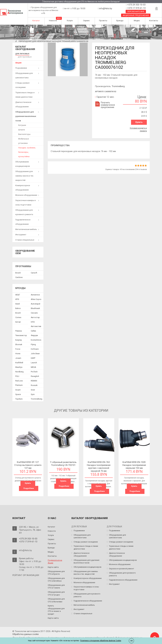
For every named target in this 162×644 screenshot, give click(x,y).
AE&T (18, 291)
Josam (18, 354)
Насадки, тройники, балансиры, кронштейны (27, 148)
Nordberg (19, 368)
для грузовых (36, 53)
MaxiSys (19, 363)
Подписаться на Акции (55, 558)
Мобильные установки (24, 137)
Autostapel (35, 300)
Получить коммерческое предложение (105, 105)
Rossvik (34, 382)
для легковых (22, 53)
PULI (17, 373)
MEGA (33, 363)
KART (33, 354)
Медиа (137, 21)
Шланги (22, 126)
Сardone (19, 274)
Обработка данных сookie (26, 630)
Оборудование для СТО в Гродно (56, 589)
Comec (18, 314)
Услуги (70, 21)
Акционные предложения (136, 15)
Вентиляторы (24, 130)
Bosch (18, 269)
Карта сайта (53, 563)
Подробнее (29, 485)
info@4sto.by (106, 8)
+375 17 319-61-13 (136, 8)
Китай (18, 318)
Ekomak (19, 341)
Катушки (22, 121)
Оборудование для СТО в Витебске (56, 576)
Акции (18, 59)
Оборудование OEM (25, 248)
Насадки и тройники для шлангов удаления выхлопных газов (103, 38)
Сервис (86, 21)
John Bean (35, 350)
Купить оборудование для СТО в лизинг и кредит (56, 606)
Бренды (120, 21)
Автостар (35, 314)
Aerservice (35, 291)
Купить (139, 122)
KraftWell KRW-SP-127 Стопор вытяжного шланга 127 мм (28, 461)
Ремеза (19, 327)
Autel (18, 300)
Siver (33, 386)
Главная (18, 36)
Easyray (19, 336)
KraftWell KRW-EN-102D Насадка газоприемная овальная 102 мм (134, 461)
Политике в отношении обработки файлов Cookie (101, 641)
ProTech (34, 368)
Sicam (18, 386)
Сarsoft (34, 269)
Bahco (18, 305)
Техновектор (21, 332)
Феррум (34, 332)
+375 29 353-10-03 (136, 5)
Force (18, 345)
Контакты (154, 21)
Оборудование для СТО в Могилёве (56, 596)
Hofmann (35, 345)
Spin (33, 391)
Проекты (103, 21)
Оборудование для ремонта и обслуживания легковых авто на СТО (101, 36)
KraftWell (19, 359)
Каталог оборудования (25, 48)
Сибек (33, 327)
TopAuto (19, 395)
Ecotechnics (36, 336)
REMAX (34, 377)
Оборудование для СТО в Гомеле (56, 582)
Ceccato (34, 309)
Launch (34, 359)
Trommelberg (118, 86)
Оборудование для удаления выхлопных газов (43, 38)
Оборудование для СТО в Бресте (56, 569)
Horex (18, 350)
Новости (53, 21)
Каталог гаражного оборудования (44, 36)
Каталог (36, 21)
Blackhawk (35, 305)
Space (18, 391)
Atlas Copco (36, 296)
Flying (33, 341)
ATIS (17, 296)
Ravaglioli (35, 373)
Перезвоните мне (136, 11)
